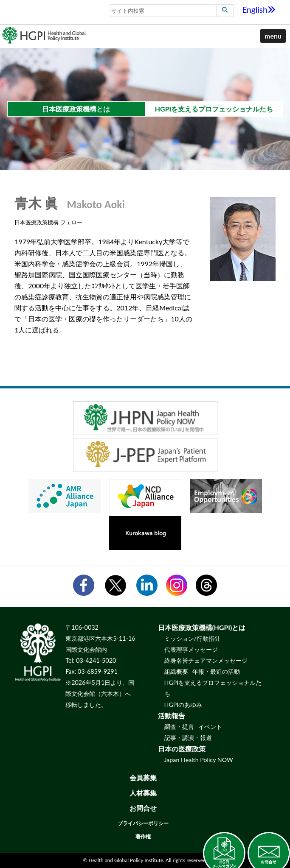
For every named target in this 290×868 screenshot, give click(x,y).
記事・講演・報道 (188, 738)
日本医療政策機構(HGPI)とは (202, 627)
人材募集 (143, 793)
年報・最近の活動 (216, 671)
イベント (210, 727)
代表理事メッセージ (191, 649)
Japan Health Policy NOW (199, 760)
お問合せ (143, 808)
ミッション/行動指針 (192, 638)
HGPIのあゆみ (183, 705)
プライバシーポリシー (143, 823)
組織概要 (176, 671)
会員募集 (143, 777)
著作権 (143, 836)
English (259, 10)
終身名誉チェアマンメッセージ (206, 660)
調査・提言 (179, 727)
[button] (273, 36)
